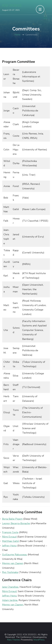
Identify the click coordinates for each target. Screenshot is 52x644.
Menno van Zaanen (13, 563)
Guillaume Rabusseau (15, 555)
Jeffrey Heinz (9, 546)
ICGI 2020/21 (12, 6)
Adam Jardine (10, 600)
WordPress (39, 640)
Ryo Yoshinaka (10, 572)
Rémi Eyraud (9, 537)
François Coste (10, 532)
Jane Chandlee (10, 587)
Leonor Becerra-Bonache (16, 523)
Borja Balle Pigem (12, 519)
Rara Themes (14, 640)
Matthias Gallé (10, 541)
